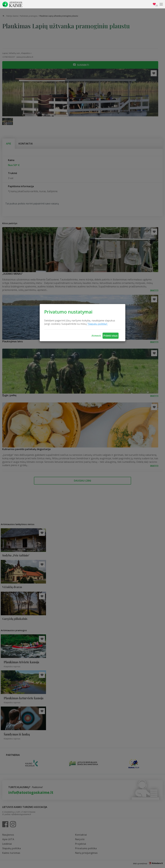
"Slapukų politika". (98, 324)
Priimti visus (111, 336)
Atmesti (96, 336)
